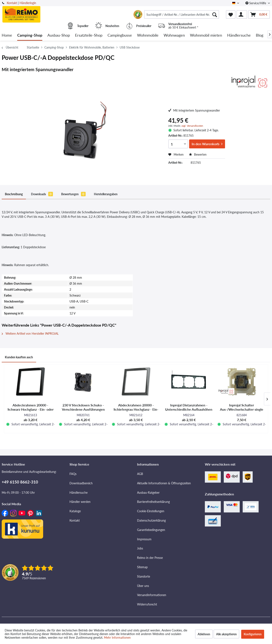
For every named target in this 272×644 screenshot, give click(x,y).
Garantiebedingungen (151, 530)
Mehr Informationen (117, 638)
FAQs (73, 474)
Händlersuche (79, 493)
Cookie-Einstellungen (151, 511)
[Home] (7, 35)
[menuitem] (182, 14)
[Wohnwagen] (174, 35)
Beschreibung (14, 194)
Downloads (42, 194)
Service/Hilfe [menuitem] (256, 3)
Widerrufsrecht (147, 604)
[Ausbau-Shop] (59, 35)
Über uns (143, 586)
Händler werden (80, 502)
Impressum (144, 539)
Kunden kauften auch (19, 357)
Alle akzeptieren (226, 634)
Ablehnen (204, 634)
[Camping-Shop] (30, 35)
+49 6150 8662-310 (20, 482)
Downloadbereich (81, 483)
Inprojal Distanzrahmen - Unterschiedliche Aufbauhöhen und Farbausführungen (189, 407)
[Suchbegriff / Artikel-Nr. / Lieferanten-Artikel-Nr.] (182, 14)
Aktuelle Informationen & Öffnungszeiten (164, 483)
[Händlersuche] (239, 35)
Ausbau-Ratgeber (148, 493)
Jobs (140, 548)
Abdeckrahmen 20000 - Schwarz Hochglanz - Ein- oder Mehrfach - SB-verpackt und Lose (30, 407)
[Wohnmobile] (148, 35)
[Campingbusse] (120, 35)
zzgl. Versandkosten (192, 126)
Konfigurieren (253, 634)
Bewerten (198, 154)
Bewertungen (73, 194)
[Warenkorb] (259, 14)
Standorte (144, 576)
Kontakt (12, 3)
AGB (140, 474)
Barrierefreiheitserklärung (153, 502)
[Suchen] (215, 14)
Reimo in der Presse (150, 558)
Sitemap (142, 567)
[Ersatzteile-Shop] (89, 35)
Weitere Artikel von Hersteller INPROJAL (30, 333)
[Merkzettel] (231, 14)
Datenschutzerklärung (151, 520)
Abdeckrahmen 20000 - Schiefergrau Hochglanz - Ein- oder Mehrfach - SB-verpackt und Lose (136, 407)
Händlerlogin (28, 3)
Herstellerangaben (106, 194)
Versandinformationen (152, 595)
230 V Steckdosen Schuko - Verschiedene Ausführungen (83, 407)
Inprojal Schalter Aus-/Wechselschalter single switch (242, 407)
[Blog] (260, 35)
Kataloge (75, 511)
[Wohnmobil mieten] (206, 35)
